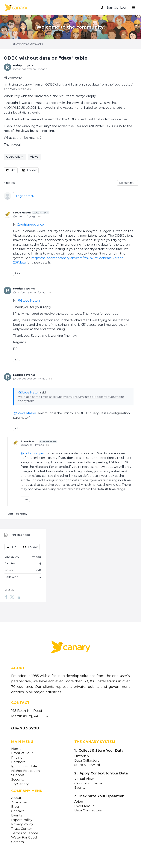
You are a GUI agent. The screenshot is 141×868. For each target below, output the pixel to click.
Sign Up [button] (112, 8)
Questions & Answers (27, 44)
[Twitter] (12, 597)
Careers (18, 842)
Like (13, 170)
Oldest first (126, 183)
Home (16, 749)
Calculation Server (89, 783)
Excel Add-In (85, 806)
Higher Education (26, 771)
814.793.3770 (25, 728)
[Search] (102, 7)
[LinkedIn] (18, 597)
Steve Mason (31, 213)
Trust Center (22, 829)
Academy (19, 802)
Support (18, 775)
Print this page (17, 535)
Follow (32, 170)
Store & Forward (87, 765)
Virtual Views (85, 779)
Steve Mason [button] (30, 301)
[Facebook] (6, 597)
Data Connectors (88, 810)
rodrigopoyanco (24, 65)
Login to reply (25, 196)
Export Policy (22, 820)
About (16, 798)
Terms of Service (25, 833)
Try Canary (20, 784)
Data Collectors (87, 761)
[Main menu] (133, 7)
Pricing (17, 758)
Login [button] (124, 8)
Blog (15, 807)
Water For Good (24, 837)
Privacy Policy (22, 824)
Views (34, 157)
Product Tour (22, 753)
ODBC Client (15, 157)
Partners (18, 762)
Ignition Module (24, 766)
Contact (18, 811)
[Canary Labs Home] (71, 648)
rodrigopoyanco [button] (32, 225)
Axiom (79, 802)
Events (17, 815)
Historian (82, 756)
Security (18, 780)
